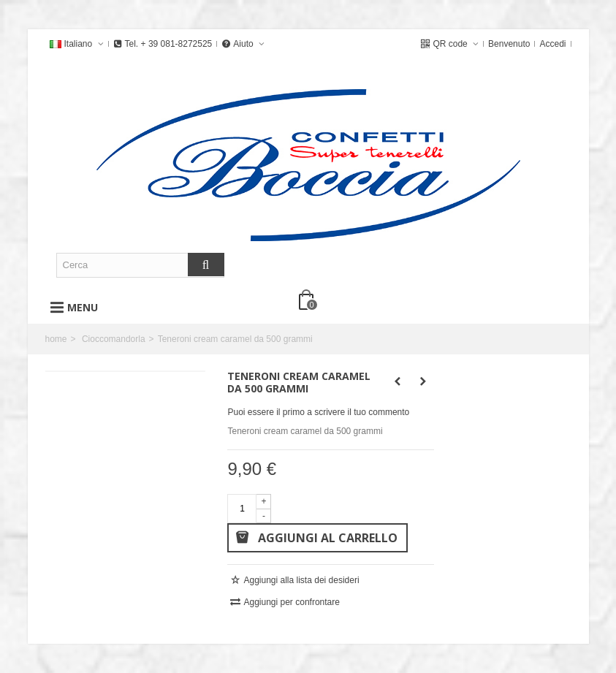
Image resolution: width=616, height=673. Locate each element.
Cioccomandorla (114, 339)
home (56, 339)
